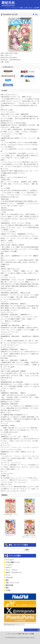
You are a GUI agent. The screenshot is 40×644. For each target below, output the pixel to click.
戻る (36, 15)
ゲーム (8, 575)
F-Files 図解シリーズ (13, 562)
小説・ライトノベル (12, 583)
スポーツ (9, 567)
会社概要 (37, 8)
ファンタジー (10, 560)
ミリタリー (9, 565)
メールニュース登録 (17, 8)
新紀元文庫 (9, 585)
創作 (7, 580)
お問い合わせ (28, 8)
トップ (7, 8)
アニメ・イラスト (12, 570)
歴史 (7, 588)
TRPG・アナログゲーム (14, 572)
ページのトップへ (31, 630)
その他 (8, 590)
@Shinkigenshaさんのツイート (14, 625)
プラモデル (9, 578)
